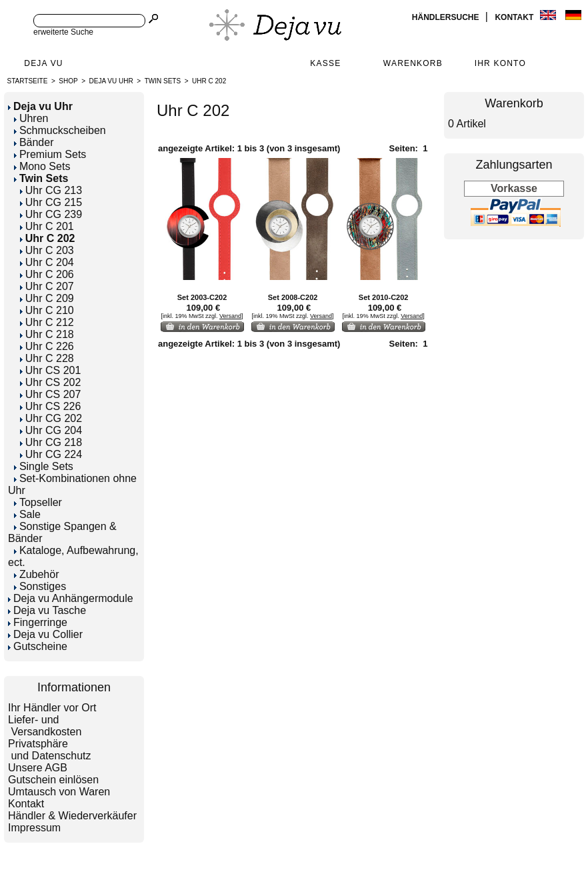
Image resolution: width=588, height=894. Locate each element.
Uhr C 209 (47, 298)
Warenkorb (413, 63)
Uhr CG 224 (51, 454)
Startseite (28, 81)
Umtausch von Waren (59, 792)
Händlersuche (447, 17)
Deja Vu (43, 63)
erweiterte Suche (63, 32)
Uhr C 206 (47, 274)
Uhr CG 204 (51, 430)
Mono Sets (42, 166)
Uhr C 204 (47, 262)
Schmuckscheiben (60, 130)
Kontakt (515, 17)
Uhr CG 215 (51, 202)
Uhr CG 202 (51, 418)
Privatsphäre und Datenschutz (50, 750)
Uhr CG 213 (51, 190)
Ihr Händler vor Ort (52, 708)
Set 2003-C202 (202, 297)
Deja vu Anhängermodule (71, 598)
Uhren (31, 118)
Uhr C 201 (47, 226)
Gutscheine (38, 646)
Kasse (325, 63)
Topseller (38, 502)
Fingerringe (38, 622)
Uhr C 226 (47, 346)
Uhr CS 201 (51, 370)
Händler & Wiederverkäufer (72, 816)
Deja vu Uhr (111, 81)
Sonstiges (40, 586)
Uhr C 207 (47, 286)
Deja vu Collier (45, 634)
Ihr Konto (500, 63)
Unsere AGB (38, 768)
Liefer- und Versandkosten (45, 726)
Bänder (34, 142)
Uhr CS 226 (51, 406)
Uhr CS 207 (51, 394)
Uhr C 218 (47, 334)
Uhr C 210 (47, 310)
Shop (68, 81)
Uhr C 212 (47, 322)
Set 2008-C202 (293, 297)
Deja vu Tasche (47, 610)
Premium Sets (50, 154)
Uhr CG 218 (51, 442)
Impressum (34, 828)
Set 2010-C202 (384, 297)
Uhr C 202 (209, 81)
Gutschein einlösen (53, 780)
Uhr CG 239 (51, 214)
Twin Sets (163, 81)
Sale (27, 514)
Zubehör (37, 574)
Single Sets (44, 466)
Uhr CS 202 (51, 382)
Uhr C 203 (47, 250)
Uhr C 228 (47, 358)
